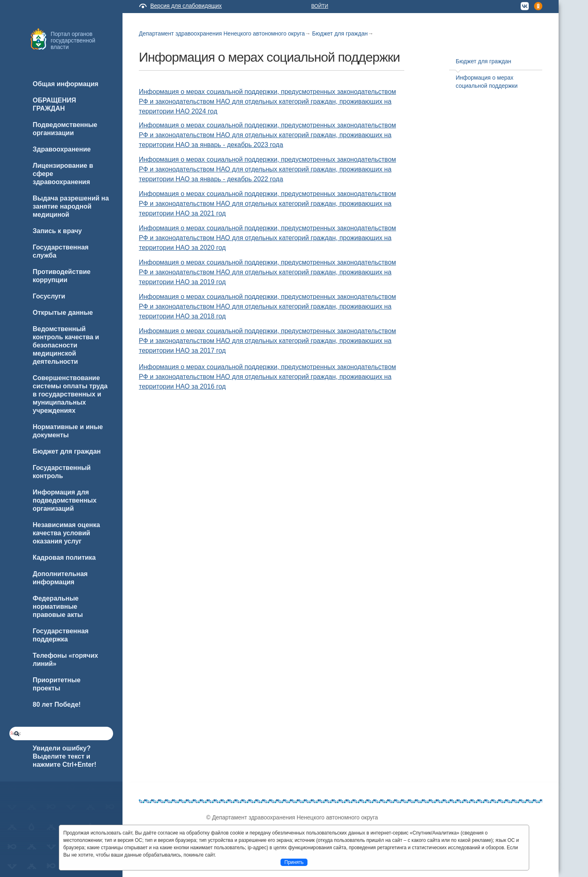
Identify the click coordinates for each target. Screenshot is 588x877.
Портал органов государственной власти (73, 40)
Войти (320, 6)
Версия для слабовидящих (186, 6)
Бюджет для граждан (340, 33)
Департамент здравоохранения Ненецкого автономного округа (222, 33)
